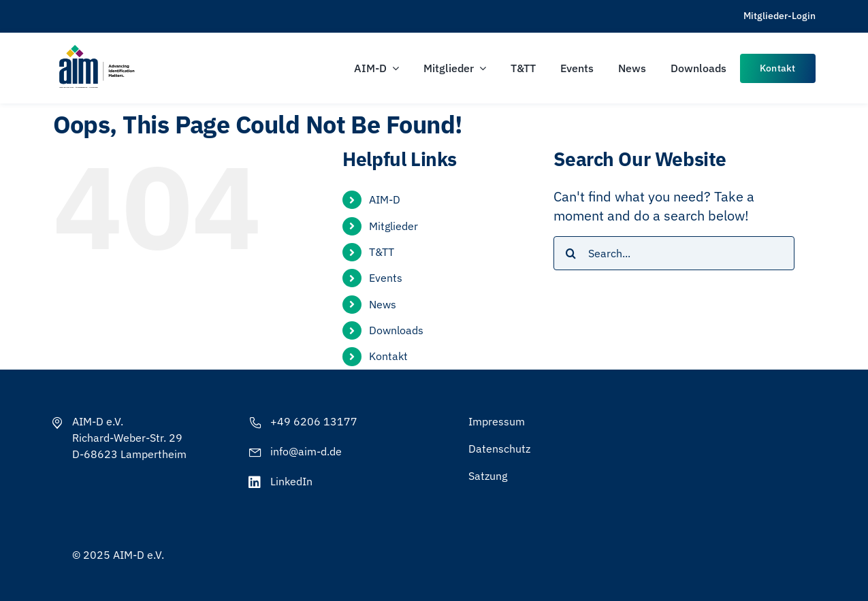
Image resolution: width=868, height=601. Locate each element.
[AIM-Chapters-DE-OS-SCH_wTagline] (96, 49)
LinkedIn (291, 481)
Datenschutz (499, 449)
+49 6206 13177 (314, 421)
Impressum (497, 421)
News (383, 304)
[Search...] (674, 253)
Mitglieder (393, 226)
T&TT (382, 252)
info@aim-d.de (306, 451)
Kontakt (388, 356)
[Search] (570, 253)
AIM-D (385, 199)
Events (386, 278)
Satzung (488, 476)
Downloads (396, 330)
